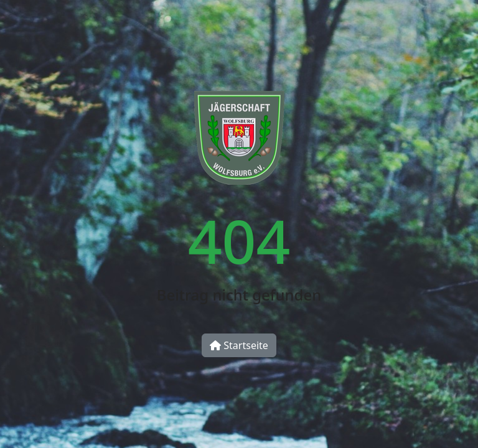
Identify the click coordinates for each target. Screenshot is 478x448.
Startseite (239, 345)
